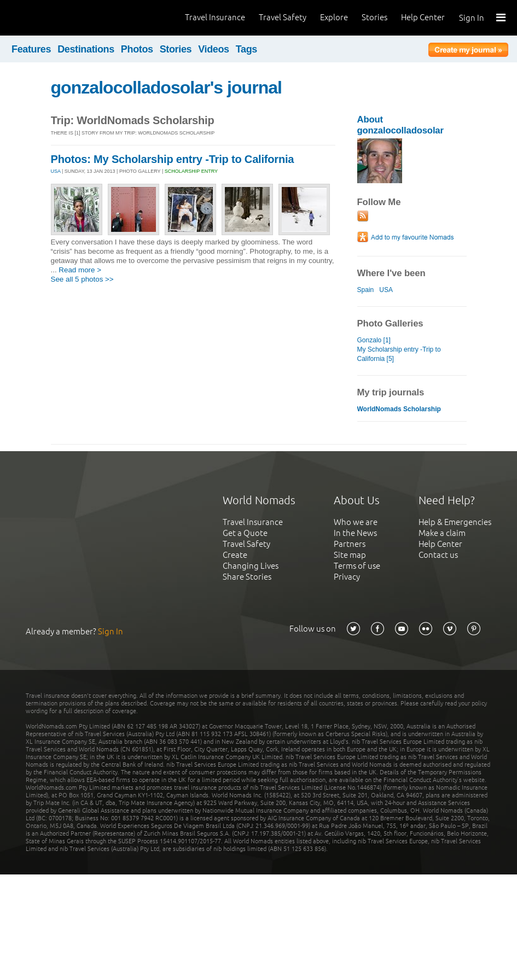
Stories (374, 17)
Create (235, 555)
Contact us (438, 555)
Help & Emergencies (455, 522)
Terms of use (357, 566)
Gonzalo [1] (374, 340)
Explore (334, 17)
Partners (350, 544)
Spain (366, 290)
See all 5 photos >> (82, 279)
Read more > (80, 270)
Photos (137, 49)
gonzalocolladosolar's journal (167, 87)
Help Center (423, 17)
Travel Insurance (215, 17)
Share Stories (247, 577)
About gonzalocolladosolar (400, 125)
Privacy (347, 577)
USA (56, 171)
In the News (355, 533)
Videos (214, 49)
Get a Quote (245, 533)
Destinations (86, 49)
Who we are (356, 522)
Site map (350, 555)
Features (31, 49)
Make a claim (442, 533)
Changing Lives (251, 566)
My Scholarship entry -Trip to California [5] (399, 354)
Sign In (472, 18)
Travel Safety (283, 17)
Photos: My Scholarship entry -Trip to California (173, 159)
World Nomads (57, 18)
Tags (246, 49)
